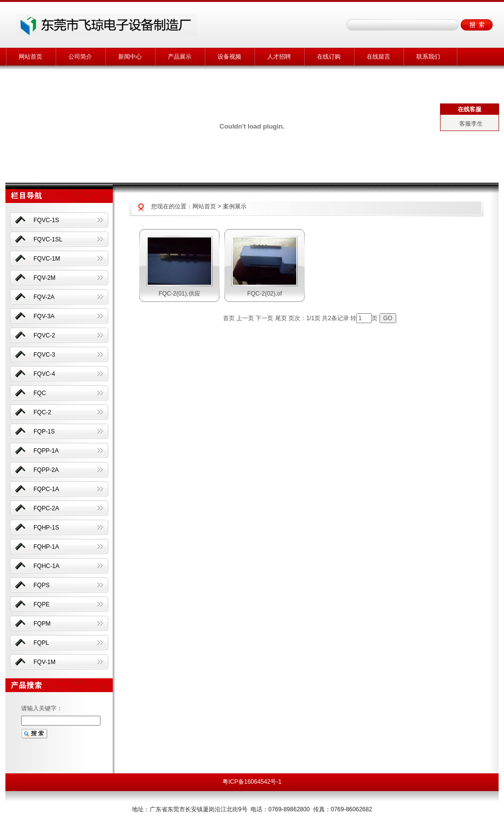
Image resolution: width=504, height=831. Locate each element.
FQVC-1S (46, 220)
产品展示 (180, 57)
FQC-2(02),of (265, 294)
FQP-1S (44, 432)
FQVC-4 (44, 374)
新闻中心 (130, 57)
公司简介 (80, 57)
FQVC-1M (47, 259)
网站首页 (31, 57)
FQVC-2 (44, 335)
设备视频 (229, 57)
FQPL (41, 643)
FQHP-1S (46, 528)
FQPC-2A (46, 508)
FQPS (42, 585)
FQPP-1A (46, 451)
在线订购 (329, 57)
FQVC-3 (44, 355)
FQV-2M (45, 278)
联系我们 (428, 57)
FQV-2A (44, 297)
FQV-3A (44, 316)
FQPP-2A (46, 470)
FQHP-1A (46, 547)
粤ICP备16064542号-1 (252, 782)
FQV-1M (45, 662)
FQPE (42, 604)
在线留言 (378, 57)
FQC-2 (42, 412)
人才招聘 (279, 57)
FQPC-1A (46, 489)
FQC (40, 393)
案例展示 (235, 206)
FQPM (42, 624)
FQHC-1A (47, 566)
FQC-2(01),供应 (179, 294)
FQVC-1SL (48, 239)
